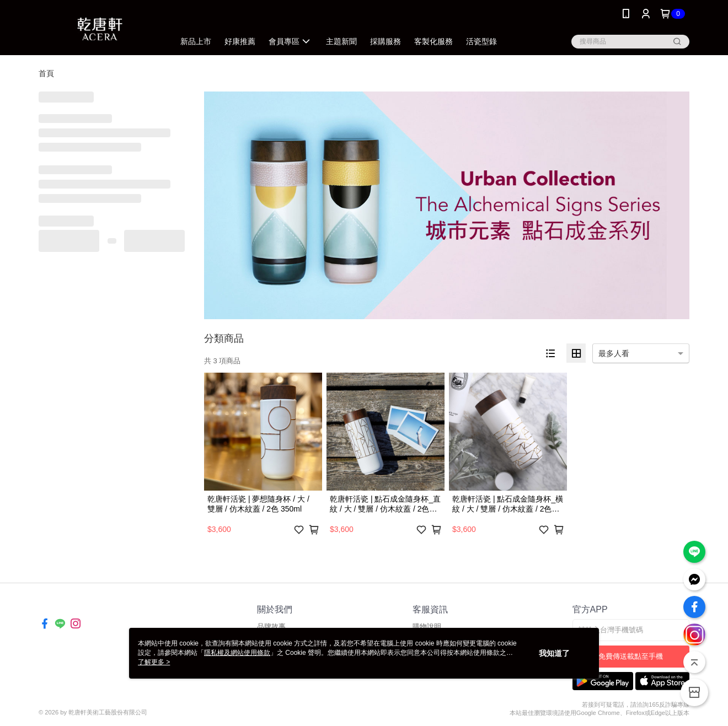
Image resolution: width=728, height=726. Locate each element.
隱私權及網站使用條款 (237, 653)
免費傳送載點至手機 (631, 656)
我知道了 (554, 653)
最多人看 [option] (614, 353)
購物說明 (427, 626)
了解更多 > (154, 662)
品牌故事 (271, 626)
